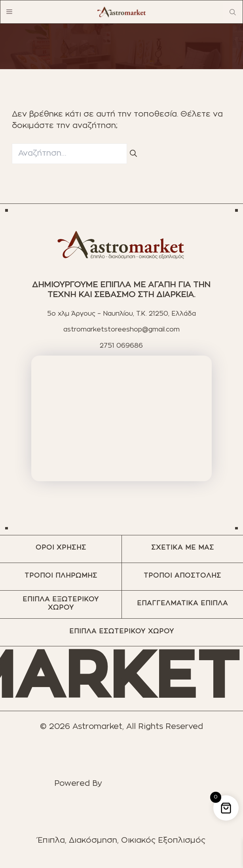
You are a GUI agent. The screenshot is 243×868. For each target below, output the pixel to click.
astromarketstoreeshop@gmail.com (121, 330)
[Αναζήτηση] (133, 154)
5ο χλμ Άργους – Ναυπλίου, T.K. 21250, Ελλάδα (121, 314)
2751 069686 (121, 346)
